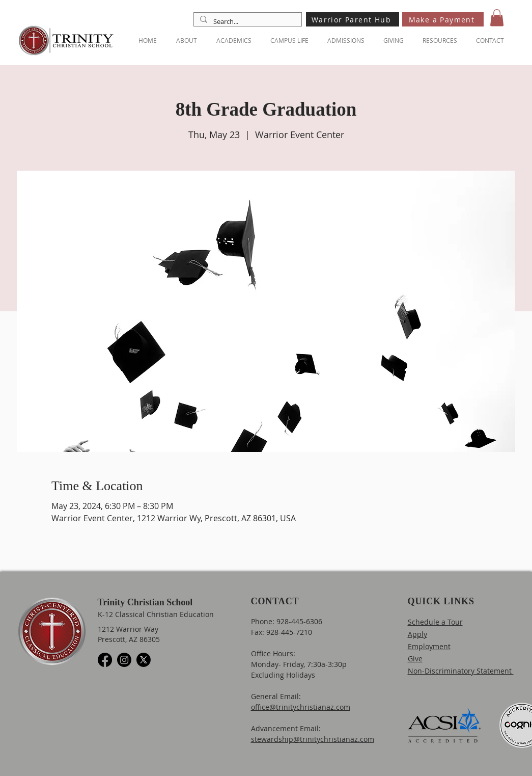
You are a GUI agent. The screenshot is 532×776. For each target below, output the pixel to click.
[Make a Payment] (443, 19)
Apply (417, 634)
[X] (144, 660)
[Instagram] (124, 660)
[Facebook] (105, 660)
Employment (429, 646)
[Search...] (247, 21)
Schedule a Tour (435, 622)
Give (415, 659)
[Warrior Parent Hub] (353, 19)
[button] (497, 18)
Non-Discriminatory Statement (461, 671)
